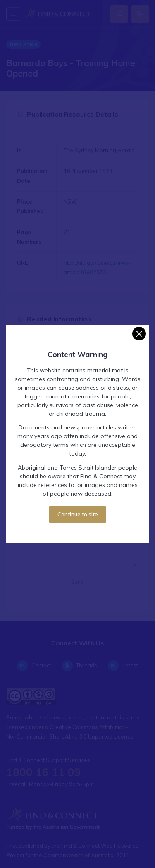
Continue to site (78, 514)
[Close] (139, 334)
